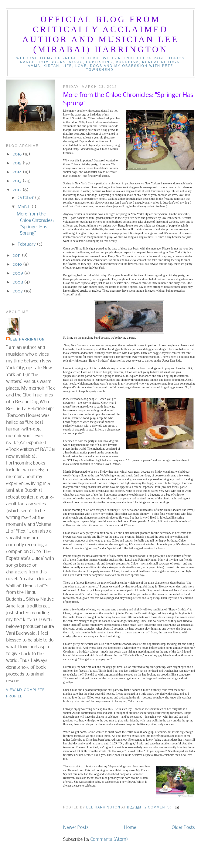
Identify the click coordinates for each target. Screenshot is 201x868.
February (27, 244)
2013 (18, 181)
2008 (18, 282)
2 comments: (158, 807)
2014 (18, 172)
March (25, 207)
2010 (18, 264)
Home (130, 828)
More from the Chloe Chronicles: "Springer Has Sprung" (128, 99)
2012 (18, 190)
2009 (18, 273)
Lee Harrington (28, 339)
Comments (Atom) (109, 840)
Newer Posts (76, 828)
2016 (18, 154)
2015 (18, 163)
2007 (18, 291)
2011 (17, 256)
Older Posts (183, 828)
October (26, 198)
